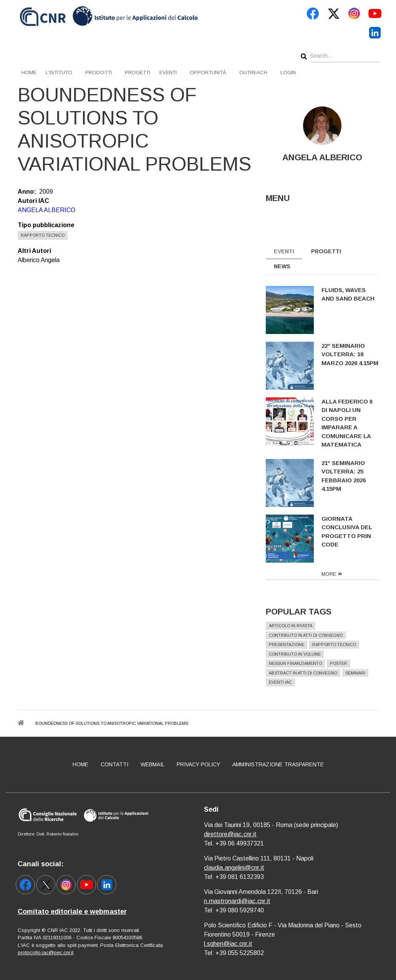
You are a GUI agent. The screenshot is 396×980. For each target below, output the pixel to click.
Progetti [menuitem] (138, 72)
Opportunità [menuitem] (208, 72)
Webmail (152, 764)
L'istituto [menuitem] (59, 72)
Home (80, 764)
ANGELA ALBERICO (46, 210)
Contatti (114, 764)
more (330, 574)
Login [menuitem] (288, 72)
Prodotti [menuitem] (99, 72)
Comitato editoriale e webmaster (72, 912)
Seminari (356, 673)
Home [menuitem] (29, 72)
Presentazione (288, 644)
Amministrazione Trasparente (278, 764)
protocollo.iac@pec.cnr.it (46, 953)
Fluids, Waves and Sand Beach (349, 294)
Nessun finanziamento (297, 663)
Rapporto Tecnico (43, 235)
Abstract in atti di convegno (304, 673)
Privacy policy (198, 764)
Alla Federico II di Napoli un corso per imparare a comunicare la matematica (348, 423)
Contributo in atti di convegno (307, 635)
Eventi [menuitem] (168, 72)
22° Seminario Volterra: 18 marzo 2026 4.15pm (351, 354)
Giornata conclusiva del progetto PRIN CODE (348, 532)
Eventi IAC (282, 682)
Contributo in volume (296, 654)
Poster (340, 663)
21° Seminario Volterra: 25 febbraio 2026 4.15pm (345, 476)
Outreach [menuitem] (253, 72)
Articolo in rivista (292, 626)
